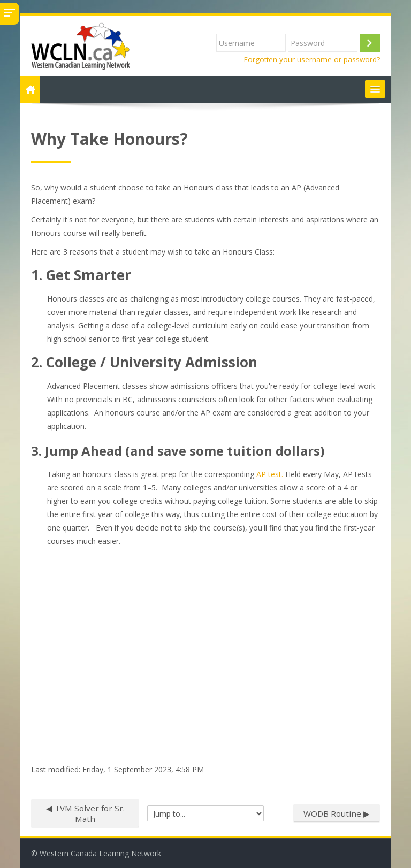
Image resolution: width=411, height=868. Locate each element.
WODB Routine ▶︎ (337, 813)
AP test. (271, 474)
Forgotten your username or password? (312, 59)
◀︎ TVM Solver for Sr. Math (85, 813)
